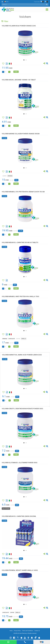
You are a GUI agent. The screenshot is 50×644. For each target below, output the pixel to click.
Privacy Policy (17, 631)
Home (11, 631)
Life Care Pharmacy (22, 633)
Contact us (37, 631)
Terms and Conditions (28, 631)
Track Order (37, 2)
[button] (24, 60)
